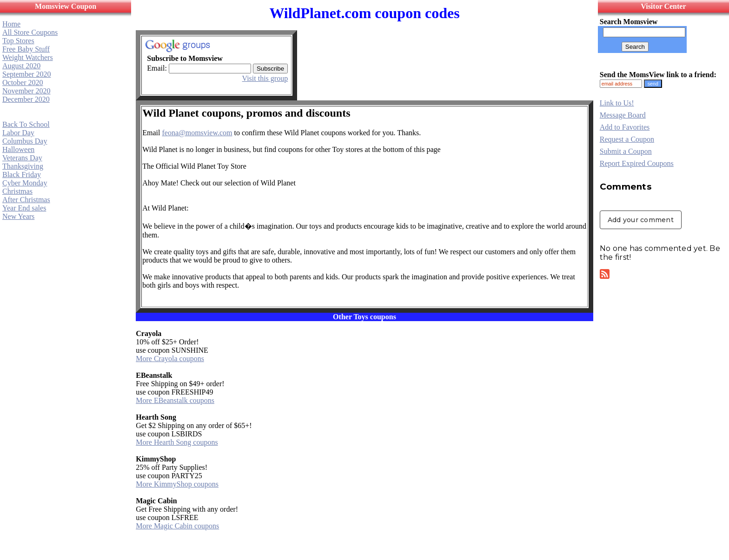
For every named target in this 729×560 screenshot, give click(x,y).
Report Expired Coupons (637, 163)
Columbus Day (25, 141)
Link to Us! (617, 103)
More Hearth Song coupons (177, 442)
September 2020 (27, 74)
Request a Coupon (627, 139)
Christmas (17, 191)
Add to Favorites (625, 127)
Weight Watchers (28, 57)
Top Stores (18, 41)
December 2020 (26, 99)
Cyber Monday (25, 183)
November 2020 (27, 91)
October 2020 (23, 82)
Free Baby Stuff (26, 49)
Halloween (18, 149)
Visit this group (265, 78)
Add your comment (641, 220)
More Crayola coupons (170, 359)
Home (11, 24)
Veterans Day (22, 158)
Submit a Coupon (626, 151)
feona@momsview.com (197, 133)
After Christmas (26, 200)
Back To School (26, 124)
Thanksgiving (23, 166)
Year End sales (24, 208)
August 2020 (21, 66)
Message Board (623, 115)
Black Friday (22, 175)
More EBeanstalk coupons (175, 400)
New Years (18, 216)
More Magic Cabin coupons (177, 526)
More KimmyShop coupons (177, 484)
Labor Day (18, 133)
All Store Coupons (30, 32)
